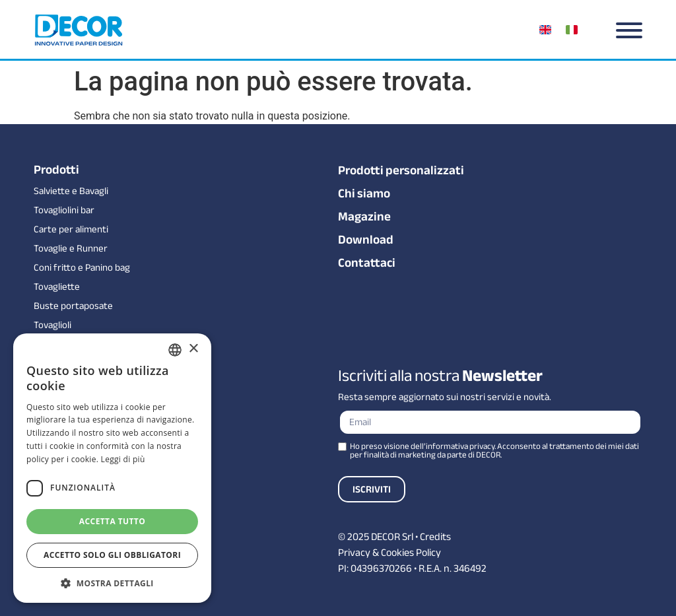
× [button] (193, 349)
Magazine (364, 217)
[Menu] (629, 31)
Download (366, 240)
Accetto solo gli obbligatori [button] (112, 555)
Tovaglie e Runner (71, 249)
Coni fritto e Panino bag (82, 268)
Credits (435, 537)
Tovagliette (57, 287)
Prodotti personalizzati (401, 170)
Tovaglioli (52, 325)
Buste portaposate (73, 306)
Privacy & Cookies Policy (389, 553)
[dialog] (112, 468)
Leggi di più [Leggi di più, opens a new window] (123, 459)
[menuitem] (548, 30)
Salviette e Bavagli (71, 191)
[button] (112, 583)
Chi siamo (364, 193)
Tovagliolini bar (64, 210)
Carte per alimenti (71, 229)
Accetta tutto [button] (112, 521)
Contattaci (367, 263)
